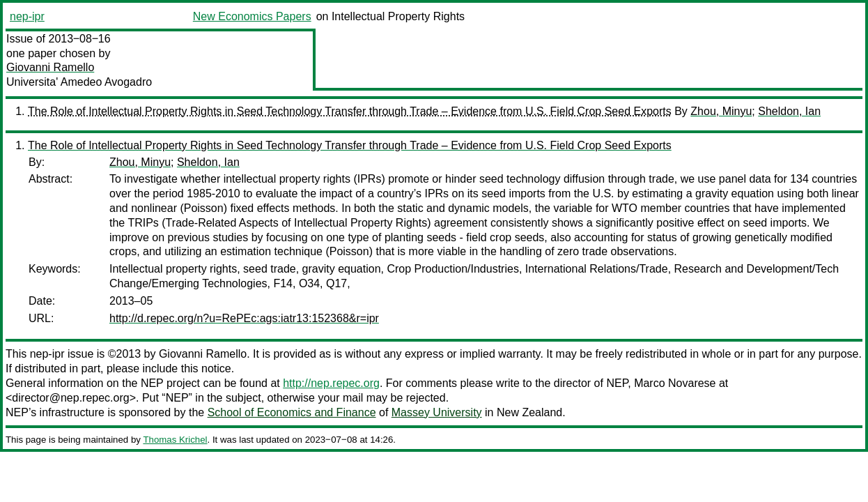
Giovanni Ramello (50, 67)
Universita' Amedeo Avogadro (79, 82)
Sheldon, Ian (789, 111)
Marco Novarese (675, 383)
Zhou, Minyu (721, 111)
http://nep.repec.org (331, 383)
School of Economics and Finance (292, 412)
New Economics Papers (252, 16)
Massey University (437, 412)
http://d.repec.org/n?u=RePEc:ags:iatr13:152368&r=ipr (244, 318)
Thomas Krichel (175, 440)
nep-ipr (27, 16)
